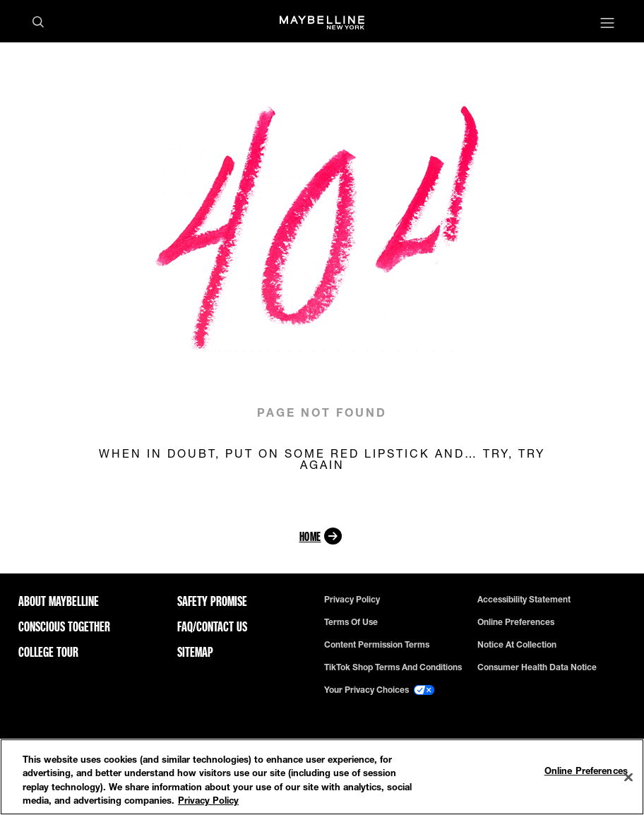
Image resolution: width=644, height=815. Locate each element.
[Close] (628, 777)
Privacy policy (352, 600)
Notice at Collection (517, 645)
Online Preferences (516, 622)
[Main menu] (607, 24)
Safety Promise (212, 601)
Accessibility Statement (524, 600)
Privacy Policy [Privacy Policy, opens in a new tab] (208, 800)
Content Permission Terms (377, 645)
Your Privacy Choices (379, 690)
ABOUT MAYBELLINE (59, 601)
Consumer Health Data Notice (537, 667)
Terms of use (351, 622)
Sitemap (195, 652)
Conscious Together (64, 626)
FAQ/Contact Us (212, 626)
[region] (322, 777)
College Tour (48, 652)
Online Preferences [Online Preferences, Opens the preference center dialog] (586, 771)
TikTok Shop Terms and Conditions (393, 667)
